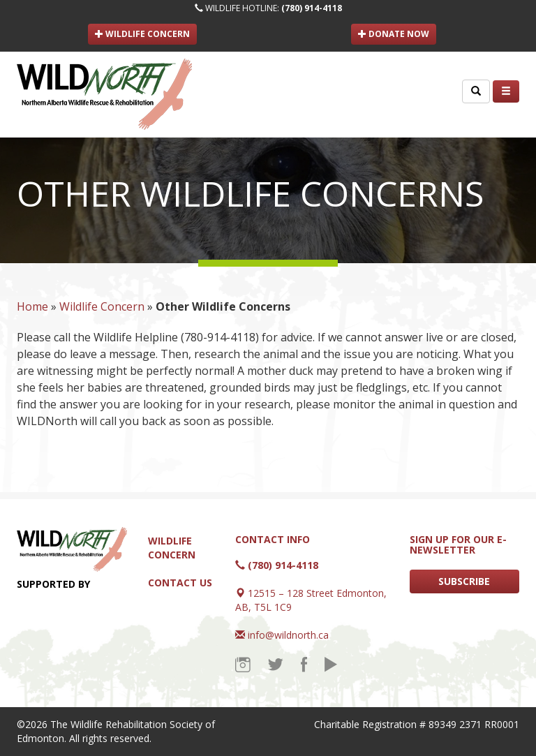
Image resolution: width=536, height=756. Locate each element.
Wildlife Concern (102, 306)
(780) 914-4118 (312, 8)
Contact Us (180, 583)
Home (32, 306)
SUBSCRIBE (464, 581)
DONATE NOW (394, 34)
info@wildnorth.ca (288, 635)
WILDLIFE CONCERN (142, 34)
